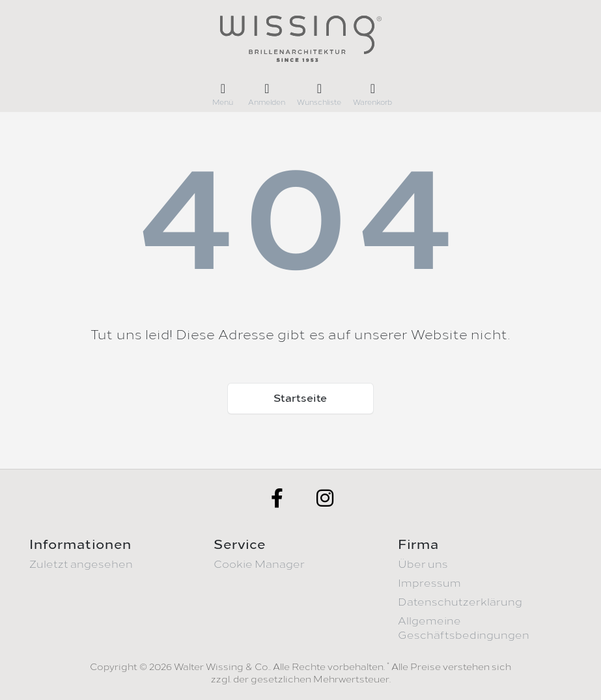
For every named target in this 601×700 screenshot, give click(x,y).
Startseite (300, 398)
